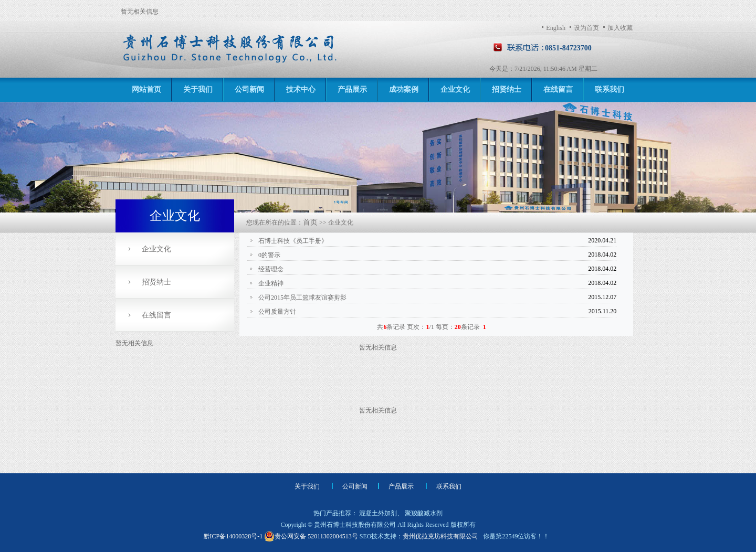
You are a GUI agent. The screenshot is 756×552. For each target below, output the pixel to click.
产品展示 (352, 89)
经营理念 (270, 269)
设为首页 (586, 28)
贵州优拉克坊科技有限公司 (440, 536)
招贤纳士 (507, 89)
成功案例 (404, 89)
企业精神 (270, 283)
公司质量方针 (276, 312)
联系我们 (610, 89)
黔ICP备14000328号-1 (234, 536)
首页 (310, 222)
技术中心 (301, 89)
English (556, 28)
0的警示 (269, 255)
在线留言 (558, 89)
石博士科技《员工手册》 (292, 241)
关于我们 (198, 89)
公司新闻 (249, 89)
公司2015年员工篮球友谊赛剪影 (302, 298)
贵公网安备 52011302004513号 (311, 536)
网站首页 (146, 89)
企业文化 (455, 89)
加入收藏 (620, 28)
